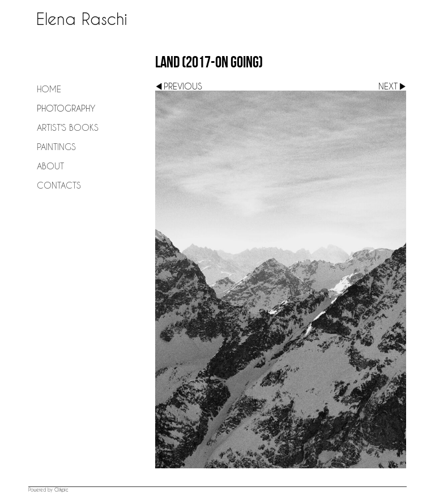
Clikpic (61, 490)
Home (49, 89)
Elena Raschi (82, 19)
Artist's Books (68, 127)
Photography (66, 108)
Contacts (59, 185)
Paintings (56, 147)
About (50, 166)
